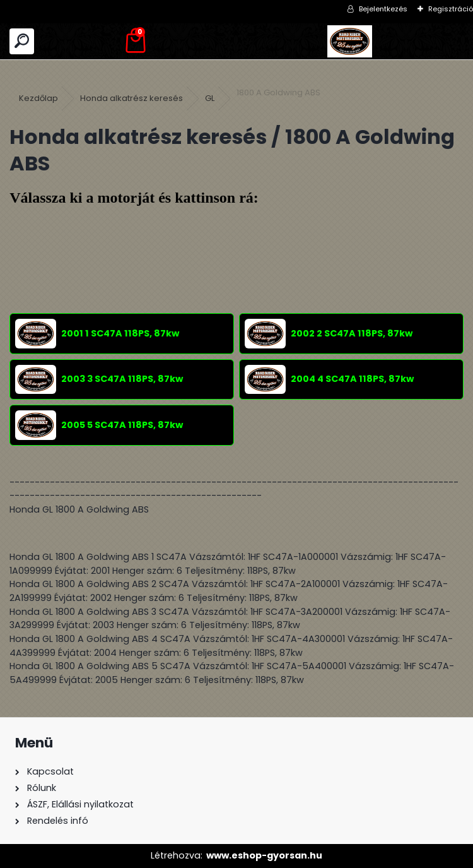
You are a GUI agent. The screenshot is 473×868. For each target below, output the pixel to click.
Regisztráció (451, 9)
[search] (22, 41)
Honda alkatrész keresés (131, 98)
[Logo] (350, 41)
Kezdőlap (38, 98)
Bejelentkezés (383, 9)
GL (210, 98)
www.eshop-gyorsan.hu (264, 855)
